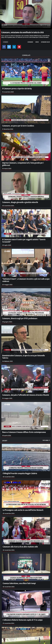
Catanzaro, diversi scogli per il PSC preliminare (20, 318)
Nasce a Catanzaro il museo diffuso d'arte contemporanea (24, 432)
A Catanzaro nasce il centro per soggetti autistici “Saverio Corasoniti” (24, 241)
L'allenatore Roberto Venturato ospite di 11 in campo (23, 620)
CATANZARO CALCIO (45, 42)
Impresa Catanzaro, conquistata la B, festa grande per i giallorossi (23, 164)
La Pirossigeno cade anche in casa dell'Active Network (23, 510)
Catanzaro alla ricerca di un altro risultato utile (20, 547)
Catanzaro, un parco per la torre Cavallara (18, 126)
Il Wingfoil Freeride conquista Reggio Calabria (20, 473)
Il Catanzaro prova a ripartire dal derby (17, 88)
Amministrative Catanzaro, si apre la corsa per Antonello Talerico (24, 357)
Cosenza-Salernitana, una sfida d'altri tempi (19, 583)
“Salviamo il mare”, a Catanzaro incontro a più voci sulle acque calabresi (26, 280)
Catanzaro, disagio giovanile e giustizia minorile (20, 202)
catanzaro (30, 42)
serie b (37, 42)
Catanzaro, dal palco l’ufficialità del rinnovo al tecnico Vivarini (26, 395)
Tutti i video (46, 440)
